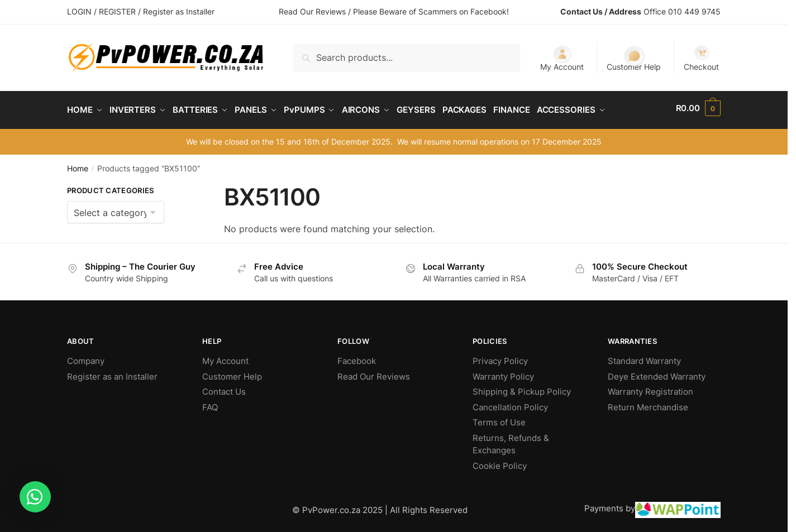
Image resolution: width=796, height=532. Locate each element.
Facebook (357, 357)
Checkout (701, 58)
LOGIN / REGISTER (101, 11)
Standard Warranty (644, 357)
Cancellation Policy (510, 403)
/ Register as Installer (176, 11)
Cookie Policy (500, 462)
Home (78, 164)
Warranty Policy (503, 373)
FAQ (210, 403)
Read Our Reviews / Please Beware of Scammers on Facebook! (394, 11)
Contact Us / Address (601, 11)
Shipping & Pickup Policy (522, 388)
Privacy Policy (500, 357)
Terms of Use (499, 418)
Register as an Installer (112, 373)
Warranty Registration (650, 388)
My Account (562, 58)
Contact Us (224, 388)
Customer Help (634, 58)
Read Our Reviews (374, 373)
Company (86, 357)
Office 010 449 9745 (682, 11)
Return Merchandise (648, 403)
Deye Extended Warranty (657, 373)
